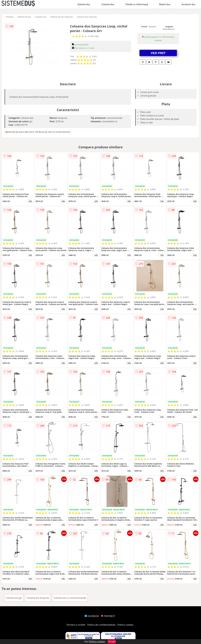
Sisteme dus (84, 4)
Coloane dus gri (14, 598)
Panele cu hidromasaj (137, 4)
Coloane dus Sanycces (87, 17)
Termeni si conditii (76, 625)
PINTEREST (108, 616)
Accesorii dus (188, 4)
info (30, 201)
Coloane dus (108, 4)
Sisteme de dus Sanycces (62, 17)
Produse (10, 17)
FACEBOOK (92, 616)
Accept (112, 641)
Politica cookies (125, 625)
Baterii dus (165, 4)
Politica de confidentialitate (101, 625)
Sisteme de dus (24, 17)
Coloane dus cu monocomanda (70, 598)
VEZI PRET (158, 53)
